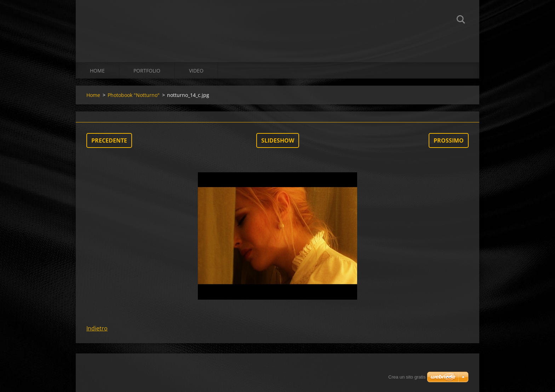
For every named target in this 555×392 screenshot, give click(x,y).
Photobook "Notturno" (134, 95)
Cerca (461, 21)
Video (196, 71)
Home (97, 71)
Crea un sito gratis (407, 377)
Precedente (109, 140)
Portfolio (147, 71)
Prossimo (449, 140)
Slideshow (278, 140)
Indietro (97, 328)
